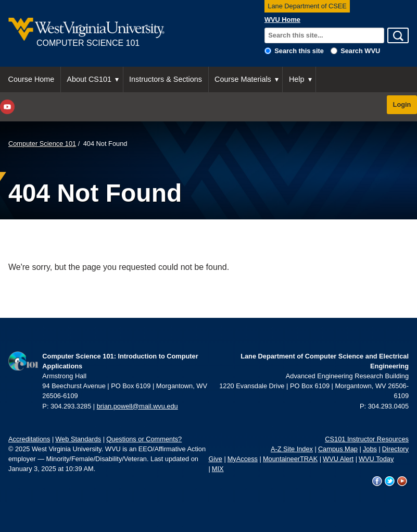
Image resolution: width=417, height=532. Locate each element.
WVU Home (282, 20)
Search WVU (360, 51)
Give (216, 459)
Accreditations (29, 439)
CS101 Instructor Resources (367, 439)
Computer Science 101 (42, 144)
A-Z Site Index (292, 449)
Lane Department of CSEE (307, 6)
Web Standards (78, 439)
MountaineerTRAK (290, 459)
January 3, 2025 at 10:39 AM (51, 469)
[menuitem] (31, 79)
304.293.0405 (388, 406)
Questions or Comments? (144, 439)
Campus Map (338, 449)
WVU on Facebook (377, 481)
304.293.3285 (71, 406)
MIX (218, 469)
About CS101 (89, 79)
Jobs (370, 449)
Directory (395, 449)
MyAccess (243, 459)
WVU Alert (338, 459)
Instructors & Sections (166, 79)
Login (402, 104)
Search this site (299, 51)
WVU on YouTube (402, 481)
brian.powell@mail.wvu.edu (137, 406)
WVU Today (376, 459)
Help (297, 79)
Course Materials (243, 79)
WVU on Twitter (390, 481)
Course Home (31, 79)
